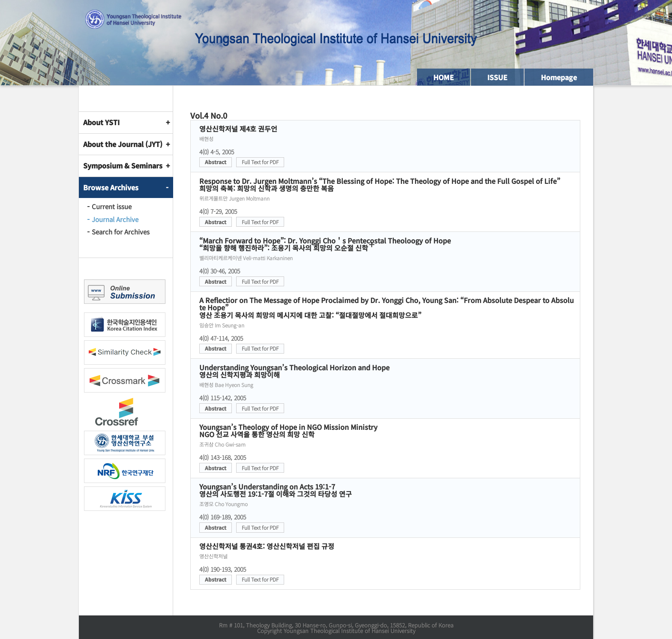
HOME (444, 77)
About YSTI (101, 122)
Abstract (216, 162)
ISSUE (497, 77)
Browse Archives (111, 187)
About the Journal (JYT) (123, 144)
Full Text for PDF (260, 162)
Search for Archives (121, 232)
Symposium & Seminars (123, 165)
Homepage (559, 77)
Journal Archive (115, 219)
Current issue (112, 207)
